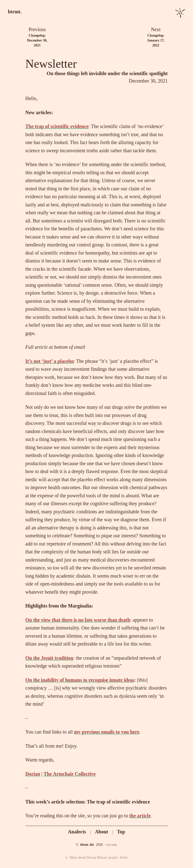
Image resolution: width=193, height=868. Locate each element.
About (101, 832)
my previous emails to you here (107, 732)
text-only (112, 845)
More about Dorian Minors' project (97, 858)
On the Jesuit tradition (49, 658)
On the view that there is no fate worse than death (78, 620)
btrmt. (15, 12)
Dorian (33, 774)
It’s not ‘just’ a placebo (50, 361)
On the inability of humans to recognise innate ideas (80, 680)
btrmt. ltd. (87, 845)
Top (121, 832)
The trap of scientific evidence (57, 126)
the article (140, 816)
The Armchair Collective (70, 774)
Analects (77, 832)
